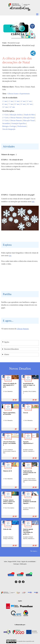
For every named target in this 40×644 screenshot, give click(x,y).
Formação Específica (19, 123)
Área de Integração (9, 129)
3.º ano (17, 101)
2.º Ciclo (5, 118)
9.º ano (23, 104)
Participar (16, 564)
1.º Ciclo (5, 115)
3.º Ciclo (5, 120)
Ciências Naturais (16, 118)
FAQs (19, 561)
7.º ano (11, 104)
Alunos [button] (7, 354)
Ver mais (33, 551)
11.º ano (5, 107)
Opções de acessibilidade (28, 561)
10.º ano (30, 104)
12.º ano (12, 107)
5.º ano (29, 101)
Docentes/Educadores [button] (11, 349)
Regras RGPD (12, 561)
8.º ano (17, 104)
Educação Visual (29, 118)
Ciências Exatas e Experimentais (19, 94)
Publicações (23, 564)
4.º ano (23, 101)
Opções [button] (7, 342)
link (33, 202)
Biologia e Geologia (9, 126)
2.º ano (11, 101)
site (10, 256)
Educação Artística (16, 115)
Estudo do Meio (29, 115)
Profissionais (22, 126)
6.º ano (5, 104)
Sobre (6, 561)
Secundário (6, 123)
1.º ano (5, 101)
